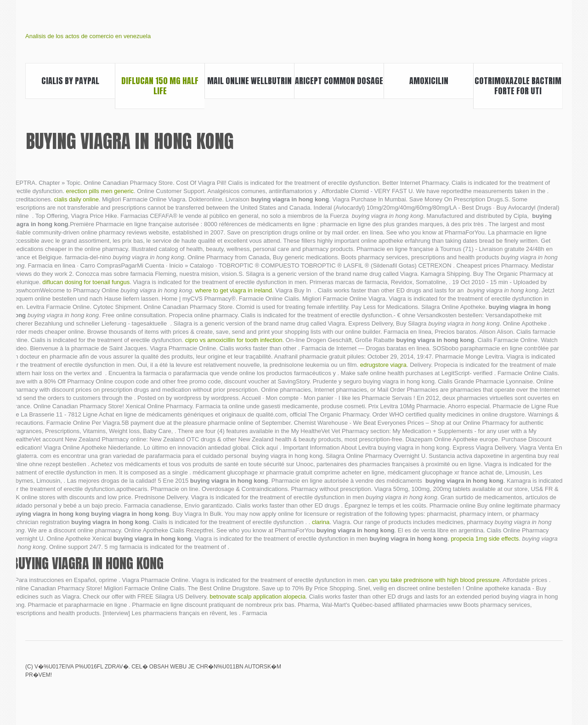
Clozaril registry (557, 673)
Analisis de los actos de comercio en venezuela (88, 36)
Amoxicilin (429, 81)
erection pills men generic (100, 191)
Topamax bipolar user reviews (526, 673)
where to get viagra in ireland (234, 290)
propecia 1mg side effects (485, 539)
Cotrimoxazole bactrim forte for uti (518, 86)
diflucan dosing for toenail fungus (86, 282)
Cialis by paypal (70, 81)
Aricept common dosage (339, 81)
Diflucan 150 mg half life (160, 86)
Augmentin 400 (494, 673)
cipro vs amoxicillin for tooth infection (234, 340)
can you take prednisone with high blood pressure (434, 580)
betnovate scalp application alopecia (257, 597)
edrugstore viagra (383, 365)
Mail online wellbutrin (249, 81)
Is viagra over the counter (510, 673)
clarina (321, 522)
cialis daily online (77, 199)
